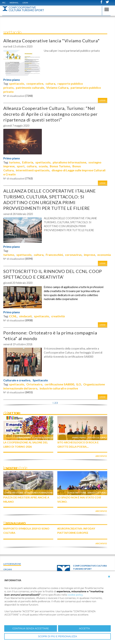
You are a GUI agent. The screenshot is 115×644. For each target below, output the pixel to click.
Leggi (103, 100)
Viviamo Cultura (57, 88)
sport (21, 166)
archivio (101, 456)
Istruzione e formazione (39, 493)
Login (25, 3)
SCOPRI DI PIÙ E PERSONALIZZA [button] (57, 636)
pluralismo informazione (69, 162)
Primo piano (12, 80)
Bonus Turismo (60, 166)
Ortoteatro (34, 384)
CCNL (13, 316)
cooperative (35, 83)
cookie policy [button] (75, 595)
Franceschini (54, 255)
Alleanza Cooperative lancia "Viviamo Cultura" (51, 41)
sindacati (25, 316)
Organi (8, 569)
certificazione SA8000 (59, 384)
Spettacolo (40, 380)
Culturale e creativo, (17, 380)
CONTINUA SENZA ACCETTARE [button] (31, 628)
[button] (109, 577)
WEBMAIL (14, 3)
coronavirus (73, 255)
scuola (43, 166)
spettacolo (17, 83)
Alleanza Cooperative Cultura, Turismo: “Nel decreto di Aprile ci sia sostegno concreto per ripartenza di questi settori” (50, 114)
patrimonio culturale (30, 88)
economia (104, 255)
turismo (14, 162)
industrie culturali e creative (59, 388)
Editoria (28, 162)
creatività (58, 316)
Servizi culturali (97, 438)
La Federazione (12, 564)
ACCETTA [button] (84, 628)
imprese (89, 255)
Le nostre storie (14, 493)
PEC (4, 3)
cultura (50, 83)
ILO (79, 384)
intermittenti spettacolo (33, 170)
